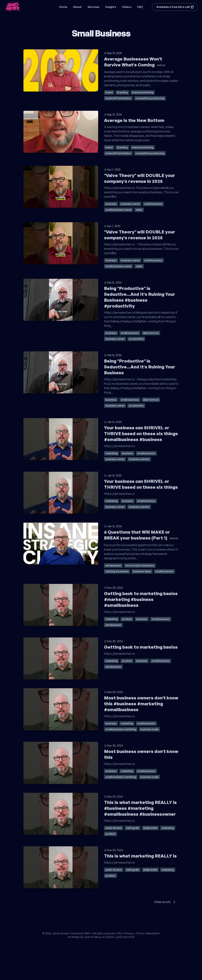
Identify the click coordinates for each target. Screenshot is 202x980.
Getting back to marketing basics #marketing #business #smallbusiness (141, 599)
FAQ (140, 7)
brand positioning (143, 92)
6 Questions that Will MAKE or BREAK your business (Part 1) (141, 535)
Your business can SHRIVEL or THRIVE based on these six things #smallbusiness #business (141, 434)
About (77, 7)
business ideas (142, 571)
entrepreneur (113, 565)
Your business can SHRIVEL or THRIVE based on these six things (141, 484)
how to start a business (140, 565)
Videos (127, 7)
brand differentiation (118, 98)
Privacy (129, 933)
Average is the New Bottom (134, 120)
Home (63, 7)
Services (93, 7)
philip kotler (150, 828)
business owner (130, 204)
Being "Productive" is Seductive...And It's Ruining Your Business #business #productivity (140, 297)
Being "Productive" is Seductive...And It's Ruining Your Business (140, 367)
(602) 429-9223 (125, 937)
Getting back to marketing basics (141, 647)
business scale (149, 729)
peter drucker (114, 828)
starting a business (117, 571)
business (111, 204)
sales (139, 210)
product (127, 619)
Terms (140, 933)
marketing (112, 453)
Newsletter (153, 933)
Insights (111, 7)
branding (122, 92)
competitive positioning (150, 98)
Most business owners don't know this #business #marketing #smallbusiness (141, 704)
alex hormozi (151, 333)
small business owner (118, 210)
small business (153, 204)
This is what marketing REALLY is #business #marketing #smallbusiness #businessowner (140, 808)
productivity (136, 339)
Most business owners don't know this (141, 754)
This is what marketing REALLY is (140, 856)
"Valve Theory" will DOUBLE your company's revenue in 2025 (140, 178)
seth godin (133, 828)
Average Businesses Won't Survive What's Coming (135, 62)
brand (109, 92)
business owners (139, 459)
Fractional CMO (81, 933)
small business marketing (121, 729)
